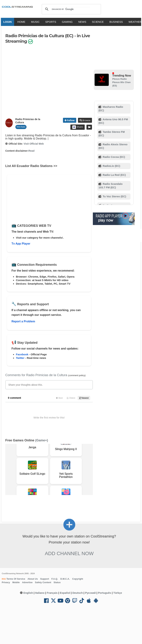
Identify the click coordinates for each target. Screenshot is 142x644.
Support (45, 579)
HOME (22, 22)
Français (52, 593)
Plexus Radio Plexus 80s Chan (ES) (121, 82)
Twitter (20, 358)
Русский (90, 593)
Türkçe (118, 593)
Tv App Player (21, 244)
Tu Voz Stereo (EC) (114, 196)
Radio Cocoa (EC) (113, 157)
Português (105, 593)
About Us (33, 579)
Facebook (22, 354)
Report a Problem (23, 321)
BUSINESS (117, 22)
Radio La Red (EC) (114, 175)
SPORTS (51, 22)
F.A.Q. (55, 579)
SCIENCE (98, 22)
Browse (86, 120)
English (28, 593)
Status (57, 582)
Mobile (16, 582)
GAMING (68, 22)
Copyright (78, 579)
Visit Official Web (34, 144)
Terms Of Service (16, 579)
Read (31, 151)
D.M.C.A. (65, 579)
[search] (71, 9)
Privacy (6, 582)
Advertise (27, 582)
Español (65, 593)
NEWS (83, 22)
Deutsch (78, 593)
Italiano (40, 593)
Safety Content (43, 582)
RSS (4, 579)
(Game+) (42, 440)
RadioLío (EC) (111, 166)
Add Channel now (69, 553)
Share (78, 127)
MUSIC (36, 22)
